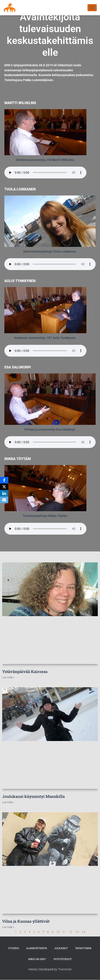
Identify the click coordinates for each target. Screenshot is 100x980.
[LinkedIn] (4, 493)
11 (64, 932)
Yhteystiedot (63, 959)
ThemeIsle (65, 969)
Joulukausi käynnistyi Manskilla (33, 796)
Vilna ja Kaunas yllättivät (26, 921)
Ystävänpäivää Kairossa (25, 671)
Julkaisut (61, 948)
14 (83, 932)
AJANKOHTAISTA (37, 948)
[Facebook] (4, 480)
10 (58, 932)
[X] (4, 487)
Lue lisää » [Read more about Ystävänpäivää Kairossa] (8, 677)
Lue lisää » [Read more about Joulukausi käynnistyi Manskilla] (8, 802)
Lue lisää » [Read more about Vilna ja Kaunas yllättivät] (8, 927)
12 (71, 932)
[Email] (4, 500)
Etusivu (14, 948)
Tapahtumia (83, 948)
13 (77, 932)
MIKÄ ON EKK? (37, 959)
